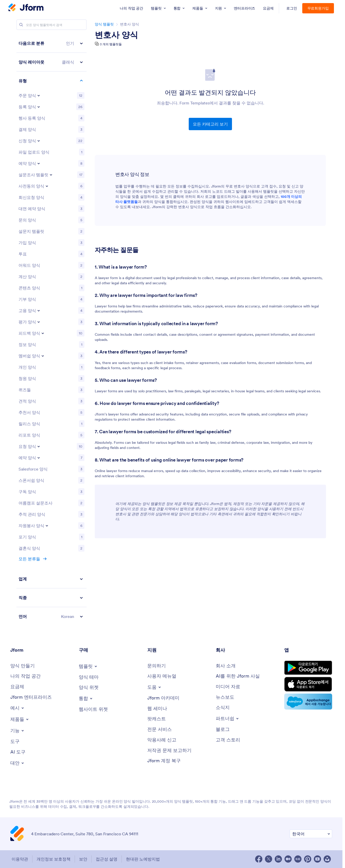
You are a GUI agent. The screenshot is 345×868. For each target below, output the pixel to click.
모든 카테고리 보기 (210, 124)
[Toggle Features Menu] (18, 731)
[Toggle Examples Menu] (18, 708)
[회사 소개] (226, 666)
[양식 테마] (89, 677)
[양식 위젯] (89, 688)
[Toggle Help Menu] (154, 687)
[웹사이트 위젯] (93, 709)
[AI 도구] (18, 752)
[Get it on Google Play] (308, 668)
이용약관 (20, 859)
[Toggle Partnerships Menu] (228, 719)
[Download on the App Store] (308, 684)
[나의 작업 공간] (25, 676)
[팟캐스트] (157, 719)
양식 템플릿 (104, 24)
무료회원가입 (318, 8)
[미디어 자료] (228, 687)
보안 (83, 859)
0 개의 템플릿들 (111, 44)
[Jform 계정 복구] (164, 761)
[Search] (21, 25)
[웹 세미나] (157, 709)
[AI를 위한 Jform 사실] (238, 676)
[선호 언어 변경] (311, 834)
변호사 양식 (116, 35)
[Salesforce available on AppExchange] (308, 702)
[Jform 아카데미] (163, 698)
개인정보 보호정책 (54, 859)
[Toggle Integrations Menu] (86, 698)
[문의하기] (157, 666)
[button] (51, 43)
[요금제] (17, 687)
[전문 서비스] (159, 729)
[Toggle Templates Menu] (88, 666)
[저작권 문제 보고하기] (169, 751)
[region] (51, 330)
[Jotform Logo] (26, 8)
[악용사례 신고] (162, 740)
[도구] (15, 742)
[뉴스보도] (225, 697)
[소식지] (223, 708)
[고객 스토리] (228, 740)
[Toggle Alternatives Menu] (18, 763)
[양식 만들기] (23, 666)
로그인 (292, 8)
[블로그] (223, 729)
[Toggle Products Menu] (20, 719)
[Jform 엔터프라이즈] (31, 697)
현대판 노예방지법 (143, 859)
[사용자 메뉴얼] (162, 676)
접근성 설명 (107, 859)
